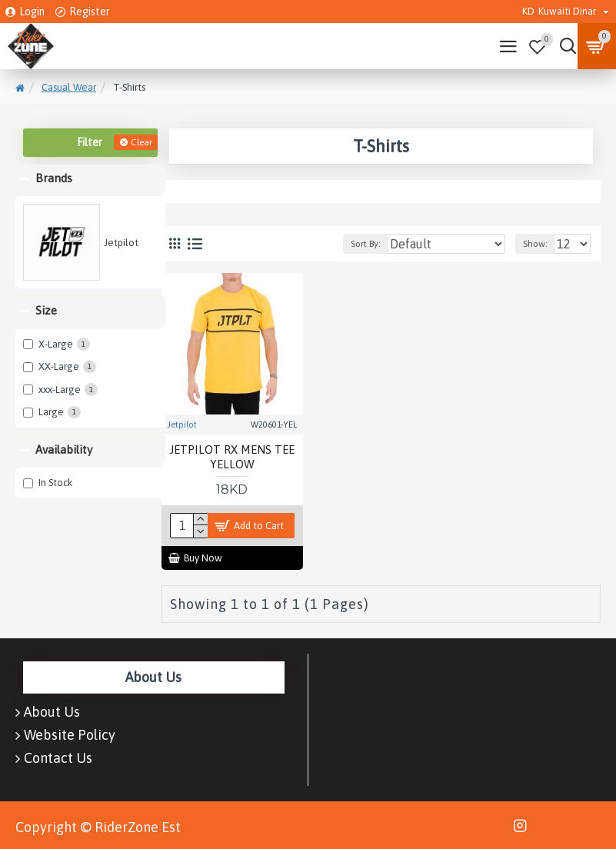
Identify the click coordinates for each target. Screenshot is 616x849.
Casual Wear (69, 87)
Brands (54, 178)
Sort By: (366, 244)
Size (46, 310)
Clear (142, 142)
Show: (535, 244)
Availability (64, 449)
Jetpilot (182, 424)
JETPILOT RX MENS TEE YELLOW (232, 457)
